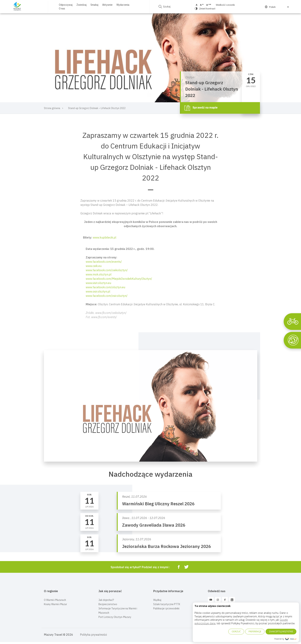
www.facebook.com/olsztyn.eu (105, 287)
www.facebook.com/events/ (104, 262)
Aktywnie (107, 5)
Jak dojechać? (106, 600)
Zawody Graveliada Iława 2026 (154, 525)
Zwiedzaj (82, 5)
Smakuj (94, 5)
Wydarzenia (123, 5)
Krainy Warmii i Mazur (55, 604)
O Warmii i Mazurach (55, 600)
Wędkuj (157, 600)
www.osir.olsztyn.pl (98, 291)
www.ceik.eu (94, 266)
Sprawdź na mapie (201, 108)
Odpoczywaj (66, 5)
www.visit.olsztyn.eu (98, 283)
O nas (62, 9)
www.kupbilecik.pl (105, 237)
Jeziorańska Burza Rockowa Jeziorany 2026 (167, 546)
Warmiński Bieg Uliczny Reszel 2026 (158, 504)
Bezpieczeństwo (108, 604)
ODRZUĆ (236, 631)
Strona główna (52, 108)
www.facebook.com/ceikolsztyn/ (107, 270)
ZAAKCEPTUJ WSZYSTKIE (281, 631)
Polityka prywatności (93, 635)
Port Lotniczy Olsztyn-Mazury (115, 617)
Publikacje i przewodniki (166, 608)
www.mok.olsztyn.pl (99, 274)
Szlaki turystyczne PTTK (167, 604)
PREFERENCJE (255, 631)
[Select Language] (276, 7)
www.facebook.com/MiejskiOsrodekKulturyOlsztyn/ (119, 279)
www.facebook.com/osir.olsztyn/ (107, 296)
